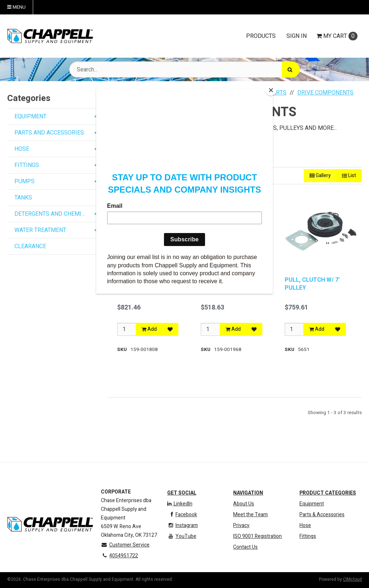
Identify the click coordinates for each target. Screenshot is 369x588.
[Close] (271, 90)
